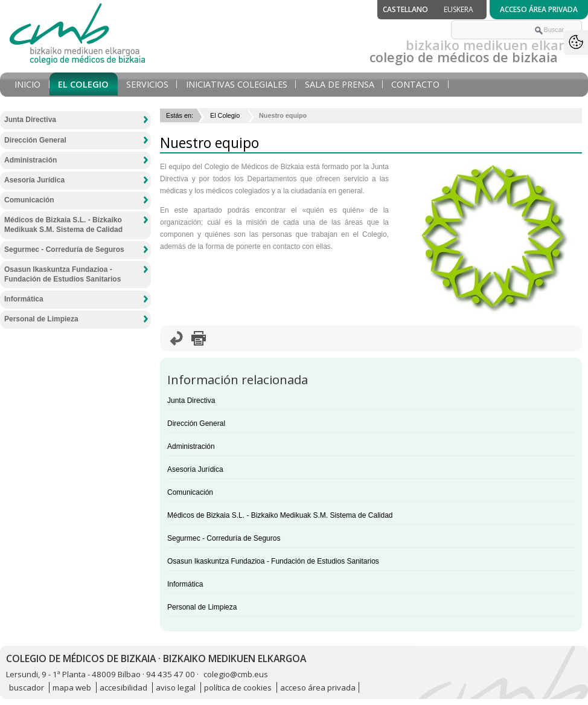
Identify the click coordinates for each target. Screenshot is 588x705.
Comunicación (190, 492)
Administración (191, 446)
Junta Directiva (191, 401)
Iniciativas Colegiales (237, 84)
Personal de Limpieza (202, 607)
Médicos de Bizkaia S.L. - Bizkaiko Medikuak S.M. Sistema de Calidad (280, 515)
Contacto (415, 84)
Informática (185, 584)
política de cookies (238, 687)
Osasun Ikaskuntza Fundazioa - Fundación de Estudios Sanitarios (273, 561)
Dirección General (196, 423)
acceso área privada (318, 687)
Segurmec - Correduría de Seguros (224, 538)
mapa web (72, 687)
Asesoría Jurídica (195, 469)
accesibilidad (123, 687)
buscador (27, 687)
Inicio (27, 84)
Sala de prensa (340, 84)
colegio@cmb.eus (236, 674)
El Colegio (83, 84)
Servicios (147, 84)
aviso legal (176, 687)
